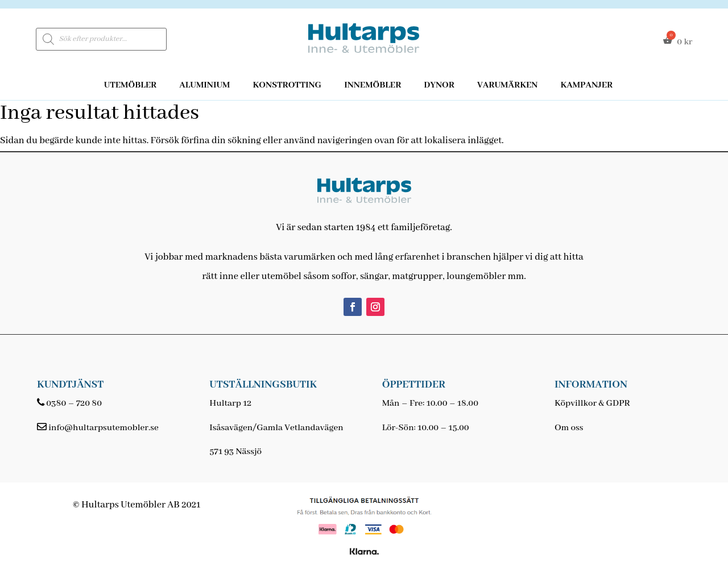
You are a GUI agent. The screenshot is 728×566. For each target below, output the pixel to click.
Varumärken (507, 85)
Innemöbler (373, 85)
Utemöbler (131, 85)
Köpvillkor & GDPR (592, 403)
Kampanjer (586, 85)
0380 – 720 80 (74, 403)
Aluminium (204, 85)
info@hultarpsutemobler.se (103, 428)
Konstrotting (287, 85)
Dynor (439, 85)
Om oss (569, 428)
